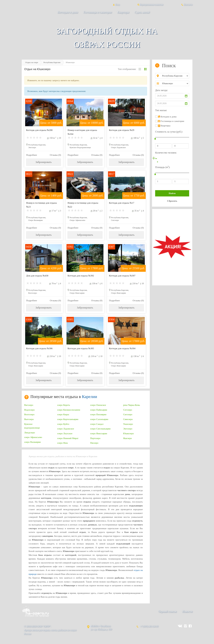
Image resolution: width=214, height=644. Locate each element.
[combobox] (175, 76)
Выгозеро (29, 419)
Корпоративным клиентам (150, 4)
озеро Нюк (63, 443)
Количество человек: (166, 153)
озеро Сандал (97, 424)
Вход (116, 4)
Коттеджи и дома (68, 12)
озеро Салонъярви (99, 419)
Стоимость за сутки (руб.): (169, 132)
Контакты (187, 4)
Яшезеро (127, 438)
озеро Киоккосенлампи (69, 410)
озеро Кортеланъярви (68, 419)
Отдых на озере (32, 62)
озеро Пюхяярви (98, 414)
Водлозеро (30, 410)
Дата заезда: (161, 90)
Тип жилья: (161, 110)
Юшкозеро (128, 433)
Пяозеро (94, 443)
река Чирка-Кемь (131, 405)
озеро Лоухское (65, 433)
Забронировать (44, 162)
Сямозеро (128, 419)
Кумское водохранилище (32, 426)
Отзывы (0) (55, 155)
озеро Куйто (63, 424)
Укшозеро (128, 424)
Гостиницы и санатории (98, 12)
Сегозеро (128, 410)
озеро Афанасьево (33, 437)
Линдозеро (30, 433)
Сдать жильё (142, 12)
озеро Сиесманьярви (100, 429)
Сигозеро (128, 414)
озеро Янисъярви (99, 433)
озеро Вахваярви (32, 442)
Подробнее (32, 155)
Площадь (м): (163, 167)
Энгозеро (128, 429)
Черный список (167, 611)
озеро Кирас (63, 414)
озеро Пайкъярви (99, 410)
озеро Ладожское (66, 429)
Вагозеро (29, 405)
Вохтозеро (29, 414)
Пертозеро (95, 438)
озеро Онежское (98, 405)
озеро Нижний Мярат (68, 438)
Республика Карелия (52, 62)
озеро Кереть (64, 405)
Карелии (89, 397)
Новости (187, 611)
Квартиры (123, 12)
